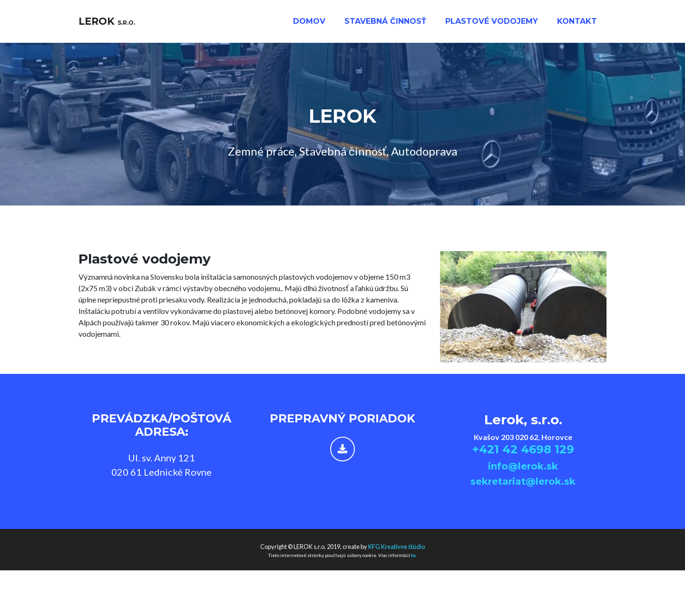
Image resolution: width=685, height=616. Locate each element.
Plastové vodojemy (492, 24)
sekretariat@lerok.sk (523, 481)
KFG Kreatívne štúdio (396, 547)
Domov (309, 24)
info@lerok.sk (523, 466)
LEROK (113, 25)
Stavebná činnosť (385, 24)
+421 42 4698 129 (523, 449)
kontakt (577, 24)
